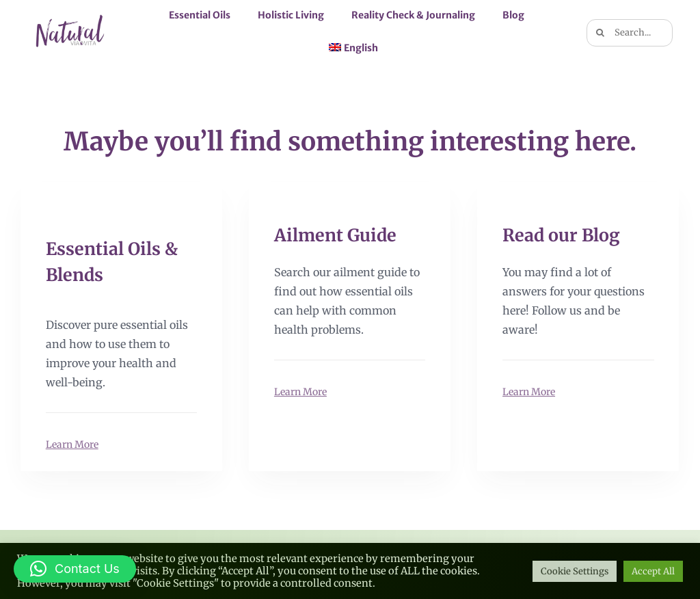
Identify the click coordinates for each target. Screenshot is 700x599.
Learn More (72, 444)
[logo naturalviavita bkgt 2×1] (70, 15)
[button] (75, 569)
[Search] (600, 33)
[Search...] (630, 33)
